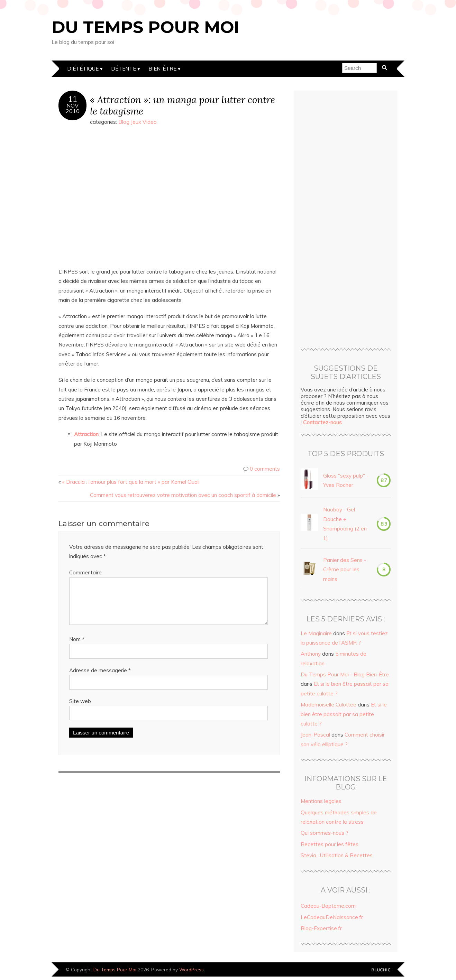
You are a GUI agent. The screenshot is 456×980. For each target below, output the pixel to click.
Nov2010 (73, 108)
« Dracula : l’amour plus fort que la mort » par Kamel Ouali (131, 482)
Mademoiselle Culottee (329, 705)
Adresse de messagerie (100, 679)
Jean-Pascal (315, 735)
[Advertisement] (346, 220)
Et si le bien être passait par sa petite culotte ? (344, 714)
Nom (77, 648)
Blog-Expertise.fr (321, 928)
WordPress (191, 969)
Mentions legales (321, 801)
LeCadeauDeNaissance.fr (332, 917)
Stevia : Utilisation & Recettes (337, 855)
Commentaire (85, 572)
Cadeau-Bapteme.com (328, 906)
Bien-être (162, 69)
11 (73, 99)
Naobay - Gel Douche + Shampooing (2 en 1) (345, 524)
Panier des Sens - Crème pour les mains (345, 570)
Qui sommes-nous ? (325, 833)
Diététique (83, 69)
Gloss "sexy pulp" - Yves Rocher (346, 480)
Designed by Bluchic (381, 970)
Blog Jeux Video (138, 122)
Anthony (311, 654)
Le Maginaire (316, 633)
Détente (124, 69)
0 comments (265, 469)
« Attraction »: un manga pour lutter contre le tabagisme (183, 105)
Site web (80, 709)
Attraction (86, 434)
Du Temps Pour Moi (145, 27)
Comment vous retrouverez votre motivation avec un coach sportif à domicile (183, 495)
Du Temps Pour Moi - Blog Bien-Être (345, 674)
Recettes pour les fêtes (330, 844)
